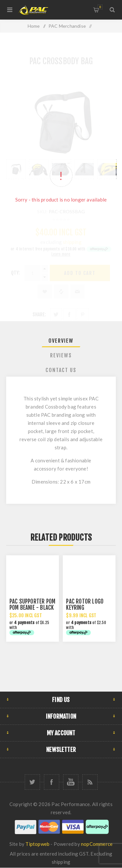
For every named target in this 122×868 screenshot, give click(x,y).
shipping (61, 862)
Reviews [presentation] (61, 355)
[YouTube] (71, 782)
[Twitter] (32, 782)
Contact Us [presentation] (61, 370)
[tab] (61, 341)
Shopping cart (100, 7)
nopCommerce (97, 844)
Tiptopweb (37, 844)
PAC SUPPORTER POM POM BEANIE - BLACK (32, 605)
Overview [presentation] (61, 341)
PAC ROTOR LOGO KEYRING (85, 605)
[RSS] (90, 782)
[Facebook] (52, 782)
